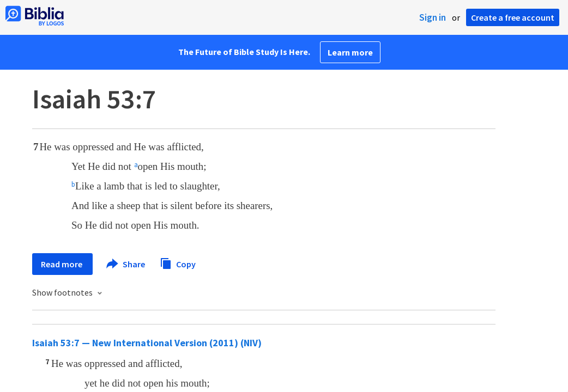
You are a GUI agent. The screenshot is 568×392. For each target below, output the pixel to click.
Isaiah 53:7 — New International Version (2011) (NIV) (147, 343)
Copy (178, 263)
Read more (62, 264)
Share (126, 264)
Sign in (433, 17)
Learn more (350, 52)
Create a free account (513, 17)
